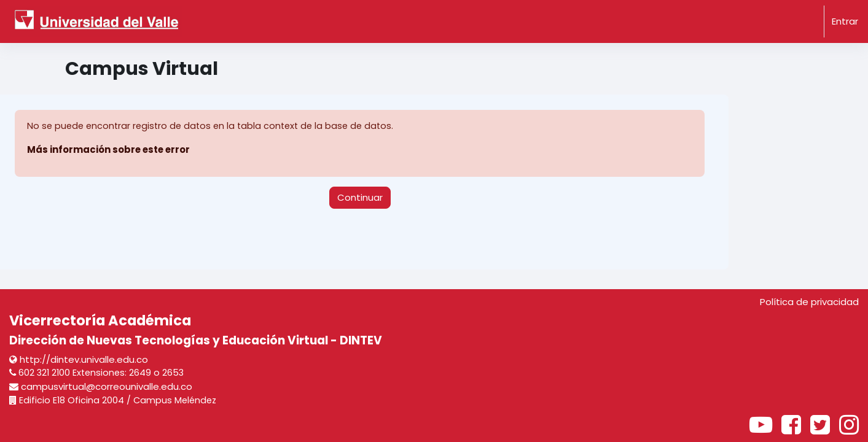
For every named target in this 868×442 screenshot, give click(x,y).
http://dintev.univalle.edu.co (79, 359)
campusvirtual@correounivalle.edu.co (101, 386)
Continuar (360, 197)
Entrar (845, 21)
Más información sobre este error (110, 150)
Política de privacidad (809, 302)
